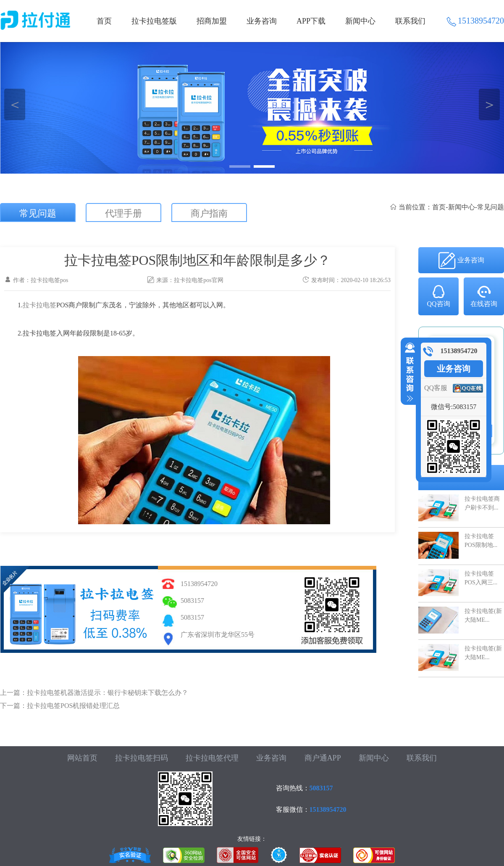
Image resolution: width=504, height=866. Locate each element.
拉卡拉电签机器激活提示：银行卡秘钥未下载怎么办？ (108, 693)
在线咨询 (484, 296)
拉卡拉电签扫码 (142, 758)
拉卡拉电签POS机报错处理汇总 (73, 706)
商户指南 (209, 213)
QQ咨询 (438, 296)
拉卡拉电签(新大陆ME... (483, 615)
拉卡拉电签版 (154, 21)
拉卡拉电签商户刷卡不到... (482, 503)
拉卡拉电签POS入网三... (481, 578)
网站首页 (82, 758)
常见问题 (38, 213)
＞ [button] (490, 104)
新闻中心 (360, 21)
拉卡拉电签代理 (212, 758)
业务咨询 (262, 21)
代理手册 (123, 213)
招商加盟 (212, 21)
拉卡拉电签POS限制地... (481, 540)
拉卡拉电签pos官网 (198, 280)
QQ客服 (436, 388)
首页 (104, 21)
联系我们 (410, 21)
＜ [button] (15, 104)
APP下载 (311, 21)
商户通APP (323, 758)
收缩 (408, 372)
